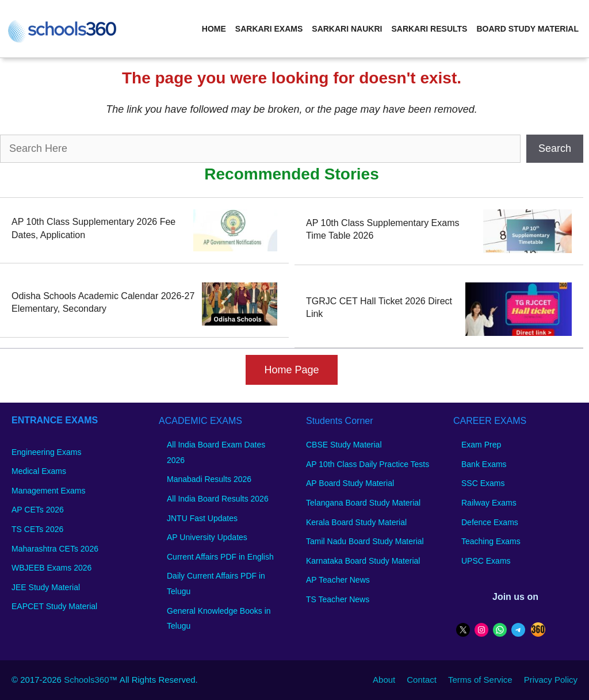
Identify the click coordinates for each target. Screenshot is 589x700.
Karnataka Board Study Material (363, 561)
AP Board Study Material (350, 483)
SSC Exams (483, 483)
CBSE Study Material (344, 445)
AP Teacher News (338, 580)
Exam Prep (481, 445)
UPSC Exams (486, 561)
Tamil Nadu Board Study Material (365, 541)
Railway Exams (489, 503)
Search (555, 148)
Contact (422, 680)
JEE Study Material (46, 587)
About (384, 680)
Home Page (291, 370)
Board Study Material (527, 29)
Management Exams (48, 491)
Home (214, 29)
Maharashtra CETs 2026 (55, 549)
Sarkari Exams (269, 29)
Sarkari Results (429, 29)
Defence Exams (490, 522)
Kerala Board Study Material (356, 522)
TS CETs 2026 (37, 529)
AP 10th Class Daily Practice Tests (368, 464)
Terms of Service (480, 680)
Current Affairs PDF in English (220, 557)
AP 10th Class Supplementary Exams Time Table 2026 (383, 229)
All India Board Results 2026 (218, 499)
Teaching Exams (491, 541)
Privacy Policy (551, 680)
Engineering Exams (46, 452)
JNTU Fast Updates (202, 518)
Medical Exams (39, 471)
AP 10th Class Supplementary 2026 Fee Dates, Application (93, 228)
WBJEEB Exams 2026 (51, 568)
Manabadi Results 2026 (209, 479)
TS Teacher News (338, 599)
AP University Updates (207, 537)
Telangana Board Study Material (363, 503)
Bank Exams (484, 464)
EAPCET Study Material (54, 606)
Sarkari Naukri (347, 29)
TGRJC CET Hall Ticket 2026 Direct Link (379, 307)
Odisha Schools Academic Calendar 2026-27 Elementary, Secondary (103, 302)
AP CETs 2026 (38, 510)
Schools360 (86, 680)
